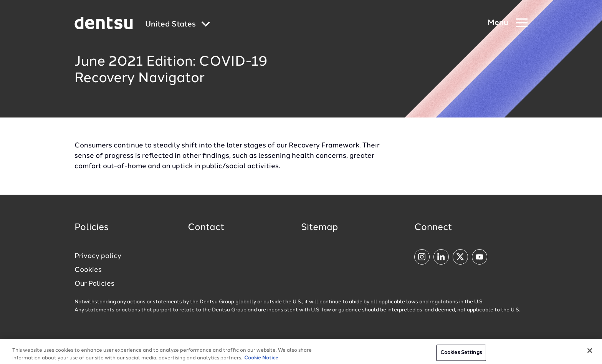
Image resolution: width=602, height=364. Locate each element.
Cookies (88, 270)
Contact (206, 228)
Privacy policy (98, 256)
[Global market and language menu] (178, 25)
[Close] (590, 353)
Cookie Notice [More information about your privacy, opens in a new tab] (261, 360)
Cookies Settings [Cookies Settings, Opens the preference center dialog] (461, 355)
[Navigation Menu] (508, 23)
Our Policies (94, 284)
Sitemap (319, 228)
